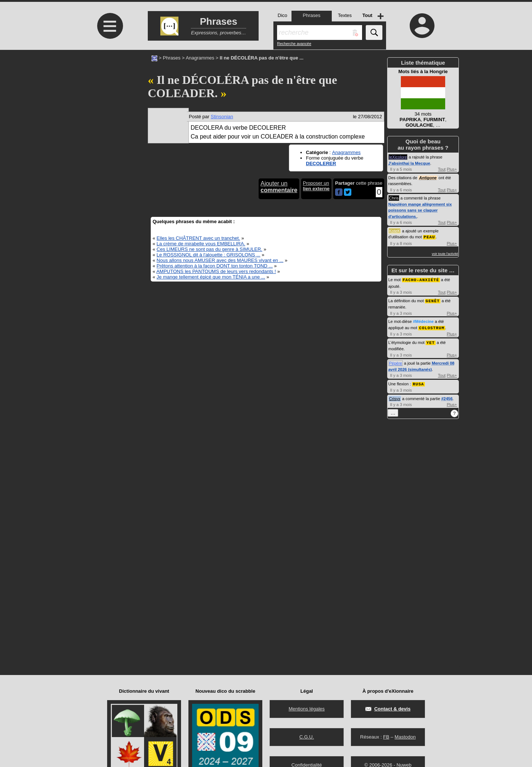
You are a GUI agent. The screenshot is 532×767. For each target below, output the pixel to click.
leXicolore (398, 157)
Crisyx (395, 396)
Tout (442, 169)
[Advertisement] (109, 112)
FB (386, 737)
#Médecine (423, 320)
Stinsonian (222, 117)
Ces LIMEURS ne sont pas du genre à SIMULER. (209, 249)
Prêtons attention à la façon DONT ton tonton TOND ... (215, 266)
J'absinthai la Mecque (409, 163)
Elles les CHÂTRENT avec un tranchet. (198, 238)
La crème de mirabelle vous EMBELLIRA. (201, 244)
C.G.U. (307, 737)
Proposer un (316, 186)
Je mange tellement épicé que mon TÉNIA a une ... (211, 277)
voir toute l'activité (445, 253)
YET (431, 341)
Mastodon (405, 737)
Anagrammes (200, 58)
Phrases (172, 58)
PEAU (429, 237)
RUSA (418, 382)
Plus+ (452, 169)
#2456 (447, 396)
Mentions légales (307, 709)
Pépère (395, 361)
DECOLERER (321, 163)
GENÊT (433, 300)
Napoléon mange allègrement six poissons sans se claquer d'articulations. (420, 210)
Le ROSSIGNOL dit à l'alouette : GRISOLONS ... (209, 255)
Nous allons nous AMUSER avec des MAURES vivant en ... (220, 260)
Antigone (428, 178)
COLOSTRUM (432, 326)
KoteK (395, 231)
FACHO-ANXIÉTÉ (421, 279)
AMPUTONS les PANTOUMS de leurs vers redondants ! (216, 271)
